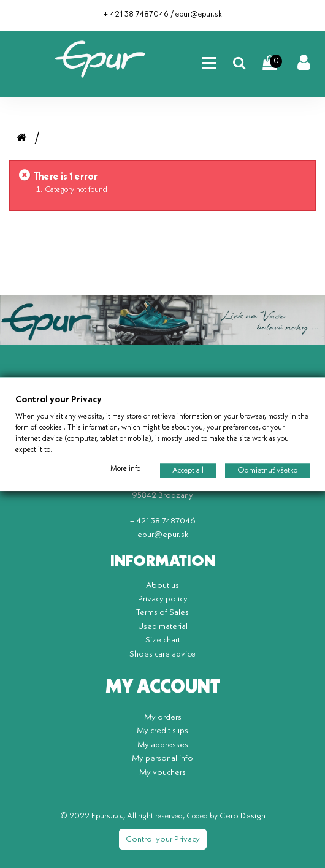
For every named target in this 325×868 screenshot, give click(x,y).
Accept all (188, 470)
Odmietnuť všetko (267, 470)
